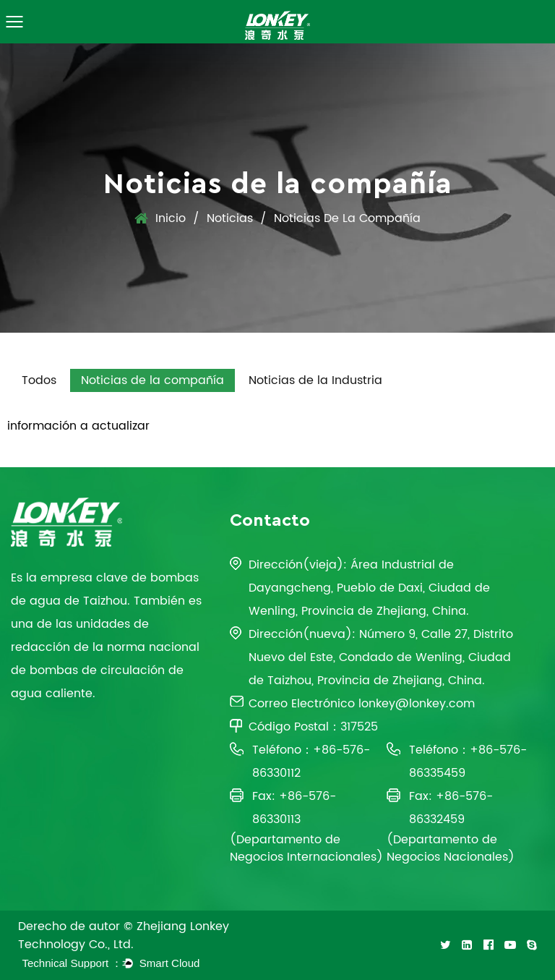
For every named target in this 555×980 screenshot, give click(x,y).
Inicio (171, 218)
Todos (39, 380)
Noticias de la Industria (315, 380)
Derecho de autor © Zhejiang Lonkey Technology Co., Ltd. (124, 936)
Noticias (230, 218)
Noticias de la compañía (152, 380)
